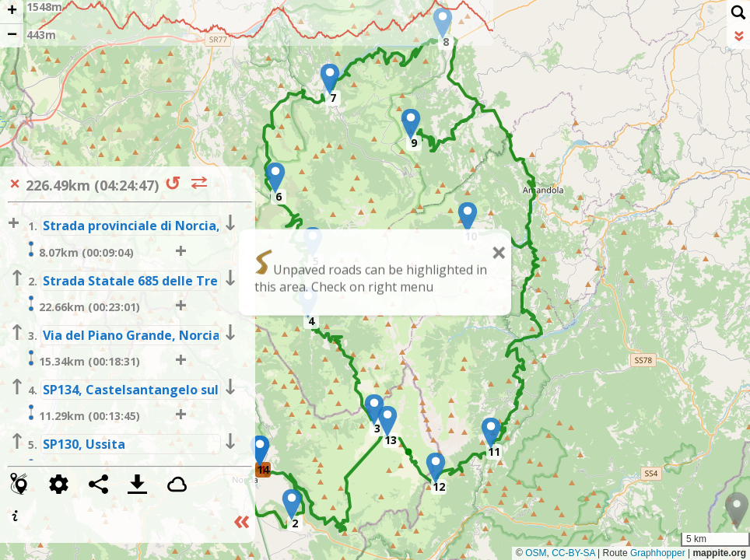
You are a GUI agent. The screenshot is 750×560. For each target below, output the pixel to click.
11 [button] (494, 451)
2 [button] (295, 523)
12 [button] (439, 486)
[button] (292, 505)
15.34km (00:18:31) (82, 359)
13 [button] (391, 440)
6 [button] (279, 196)
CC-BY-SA (573, 553)
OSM (536, 553)
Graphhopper (658, 553)
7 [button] (333, 98)
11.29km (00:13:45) (82, 414)
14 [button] (263, 469)
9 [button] (414, 143)
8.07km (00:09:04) (79, 250)
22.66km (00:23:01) (82, 305)
